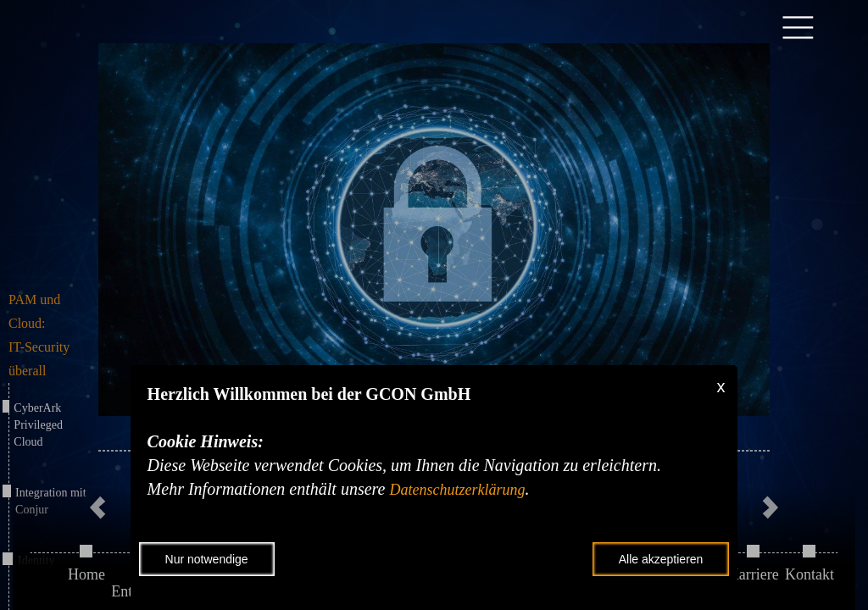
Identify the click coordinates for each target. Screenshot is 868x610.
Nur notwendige (207, 559)
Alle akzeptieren (661, 559)
